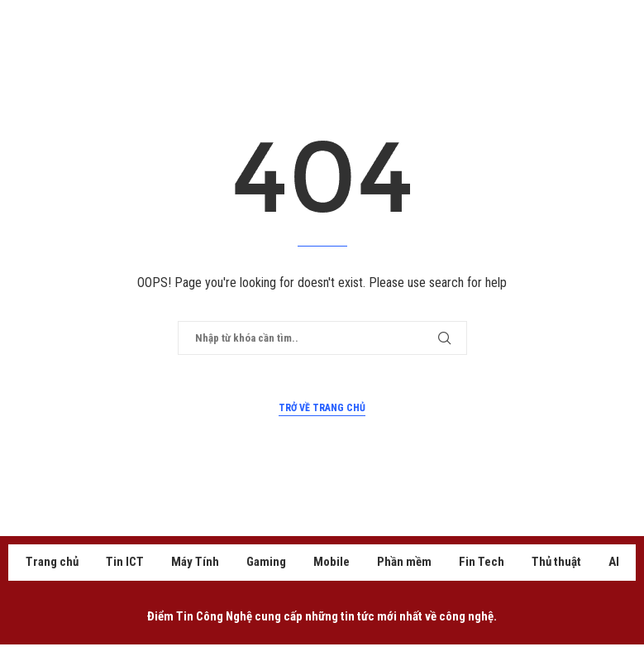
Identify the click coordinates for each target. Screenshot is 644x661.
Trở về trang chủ (322, 408)
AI (614, 562)
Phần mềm (404, 562)
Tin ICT (125, 562)
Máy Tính (195, 562)
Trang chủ (52, 562)
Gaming (266, 562)
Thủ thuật (556, 562)
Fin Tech (482, 562)
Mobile (332, 562)
